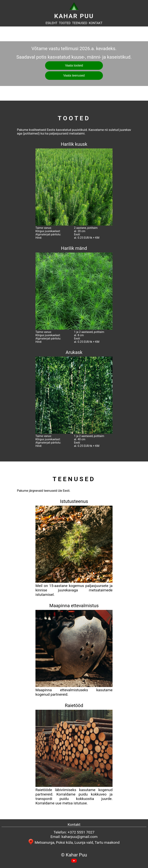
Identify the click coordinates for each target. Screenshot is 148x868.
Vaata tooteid (74, 65)
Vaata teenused (74, 75)
